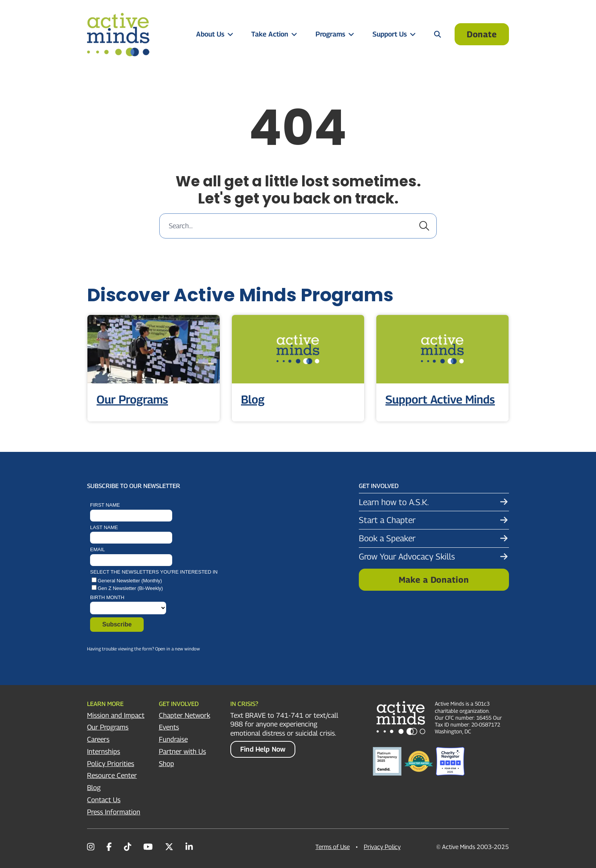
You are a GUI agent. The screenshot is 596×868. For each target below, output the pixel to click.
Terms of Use (333, 847)
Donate (482, 34)
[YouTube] (148, 847)
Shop (166, 764)
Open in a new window (178, 649)
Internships (104, 751)
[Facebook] (109, 847)
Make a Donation (434, 580)
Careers (98, 739)
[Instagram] (91, 847)
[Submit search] (424, 226)
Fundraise (173, 739)
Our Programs (108, 727)
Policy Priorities (111, 764)
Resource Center (112, 775)
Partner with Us (182, 751)
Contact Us (104, 800)
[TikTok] (128, 847)
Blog (94, 788)
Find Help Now (263, 749)
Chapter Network (185, 715)
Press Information (114, 812)
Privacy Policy (382, 847)
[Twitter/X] (169, 847)
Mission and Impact (116, 715)
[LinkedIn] (189, 847)
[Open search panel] (437, 34)
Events (169, 727)
